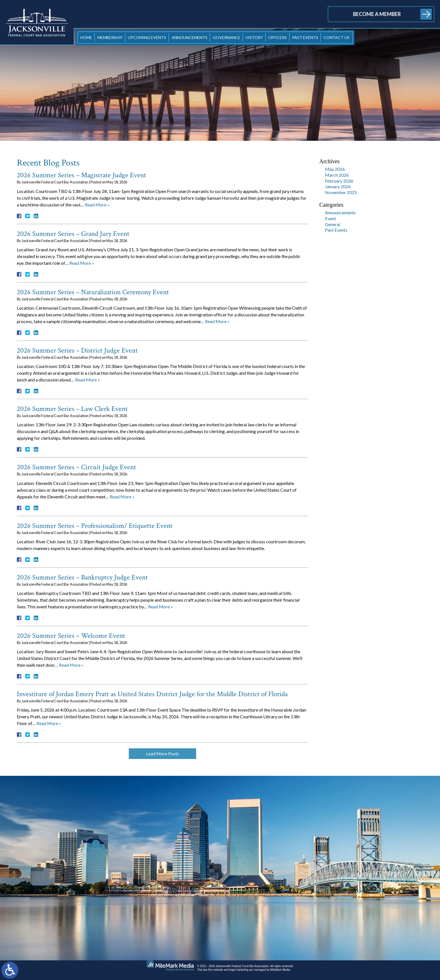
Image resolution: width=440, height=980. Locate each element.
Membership (110, 37)
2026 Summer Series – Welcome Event (71, 636)
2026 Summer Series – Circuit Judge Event (76, 467)
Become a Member (377, 14)
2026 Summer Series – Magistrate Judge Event (82, 175)
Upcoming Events (147, 37)
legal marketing (239, 970)
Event (330, 218)
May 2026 (335, 169)
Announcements (189, 37)
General (333, 224)
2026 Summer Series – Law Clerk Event (72, 409)
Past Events (305, 37)
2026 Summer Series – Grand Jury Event (73, 234)
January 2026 (338, 186)
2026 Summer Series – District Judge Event (77, 350)
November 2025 (341, 192)
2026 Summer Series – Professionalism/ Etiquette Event (95, 526)
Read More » (97, 205)
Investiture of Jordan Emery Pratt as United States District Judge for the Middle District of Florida (152, 694)
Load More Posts (162, 754)
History (254, 37)
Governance (226, 37)
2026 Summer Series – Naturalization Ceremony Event (93, 292)
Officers (278, 37)
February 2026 (339, 181)
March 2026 (337, 175)
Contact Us (336, 37)
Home (86, 37)
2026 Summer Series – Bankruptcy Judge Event (82, 577)
